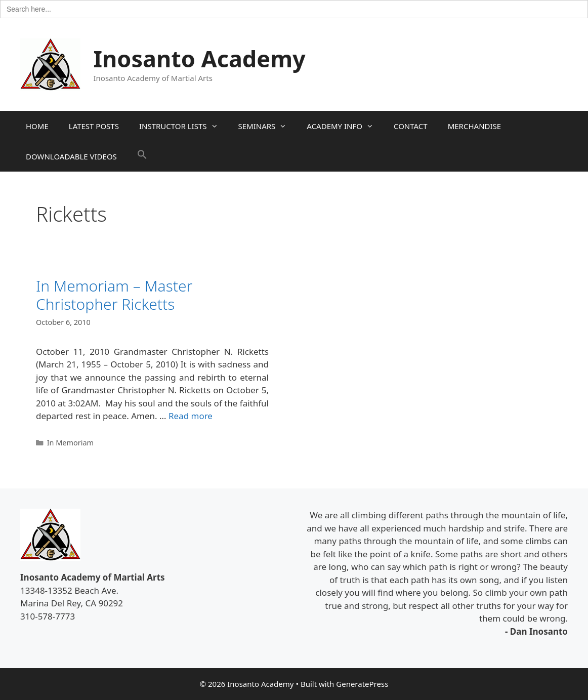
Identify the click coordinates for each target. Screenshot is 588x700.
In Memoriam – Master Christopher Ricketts (114, 295)
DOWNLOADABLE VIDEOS (71, 156)
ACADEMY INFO (345, 126)
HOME (37, 126)
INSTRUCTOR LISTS (184, 126)
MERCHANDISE (474, 126)
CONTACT (411, 126)
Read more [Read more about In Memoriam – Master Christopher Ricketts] (191, 416)
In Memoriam (70, 443)
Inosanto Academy (200, 58)
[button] (142, 156)
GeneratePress (362, 684)
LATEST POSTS (94, 126)
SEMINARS (268, 126)
